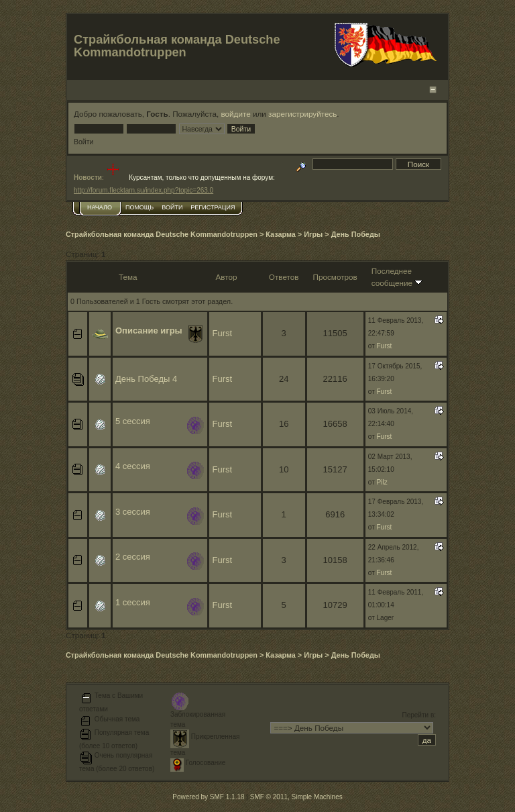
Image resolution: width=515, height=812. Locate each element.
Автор (226, 277)
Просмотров (335, 277)
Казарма (281, 234)
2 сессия (133, 557)
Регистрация (213, 207)
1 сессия (133, 602)
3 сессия (133, 512)
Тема (128, 277)
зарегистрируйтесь (302, 114)
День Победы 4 (146, 379)
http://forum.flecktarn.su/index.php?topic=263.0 (144, 190)
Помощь (139, 207)
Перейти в (418, 715)
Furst (222, 333)
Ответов (284, 277)
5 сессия (133, 421)
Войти (172, 207)
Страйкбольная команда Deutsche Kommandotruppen (162, 234)
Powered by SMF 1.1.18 (208, 797)
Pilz (382, 482)
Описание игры (149, 331)
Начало (100, 207)
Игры (313, 234)
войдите (236, 114)
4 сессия (133, 466)
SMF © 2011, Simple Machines (296, 797)
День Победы (356, 234)
